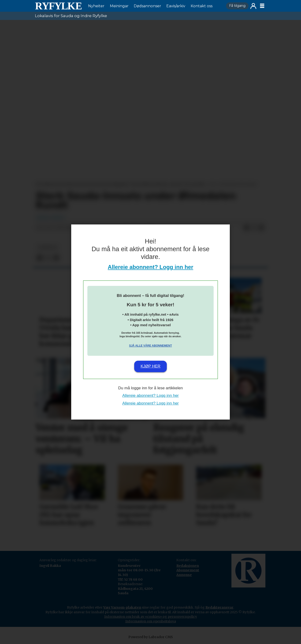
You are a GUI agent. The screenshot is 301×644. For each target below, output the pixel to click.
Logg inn (253, 6)
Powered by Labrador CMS (151, 637)
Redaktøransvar (219, 607)
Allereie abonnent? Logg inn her (150, 267)
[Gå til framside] (58, 6)
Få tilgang (237, 6)
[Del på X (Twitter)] (254, 228)
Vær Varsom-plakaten (122, 607)
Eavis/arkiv (176, 6)
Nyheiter (96, 6)
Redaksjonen (188, 566)
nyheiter (47, 248)
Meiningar (119, 6)
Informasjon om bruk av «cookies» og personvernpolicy (151, 617)
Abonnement (188, 570)
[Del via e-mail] (261, 228)
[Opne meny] (262, 6)
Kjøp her (150, 366)
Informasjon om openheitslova (151, 621)
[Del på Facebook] (246, 228)
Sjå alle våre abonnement (150, 346)
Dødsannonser (147, 6)
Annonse (184, 575)
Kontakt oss (202, 6)
